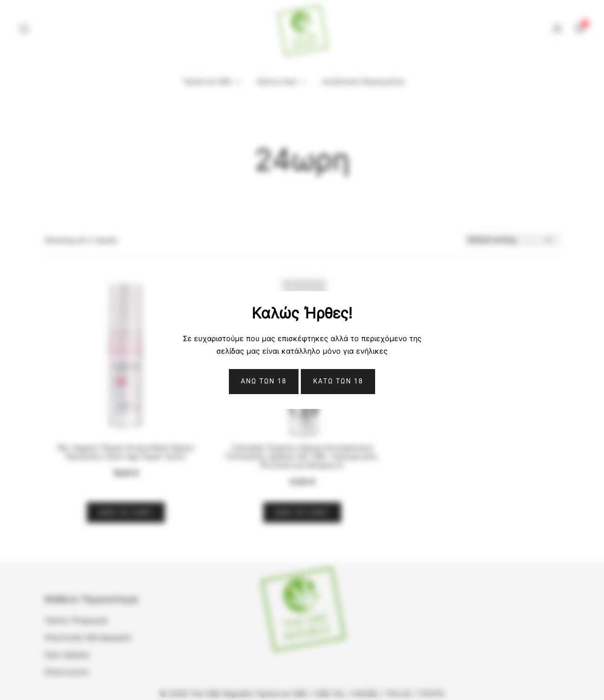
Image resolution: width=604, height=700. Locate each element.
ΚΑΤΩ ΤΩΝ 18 (338, 381)
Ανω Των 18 (264, 381)
